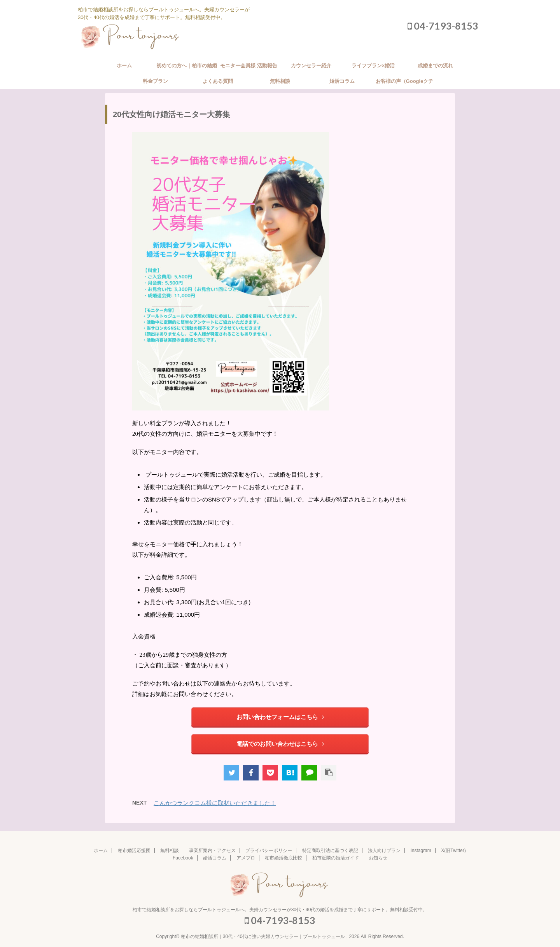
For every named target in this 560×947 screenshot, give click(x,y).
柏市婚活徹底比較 (283, 858)
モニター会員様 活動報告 (249, 66)
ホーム (124, 66)
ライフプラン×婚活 (373, 66)
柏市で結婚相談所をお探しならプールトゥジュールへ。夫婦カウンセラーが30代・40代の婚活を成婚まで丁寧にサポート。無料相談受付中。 (280, 910)
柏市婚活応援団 (134, 851)
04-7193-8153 (443, 26)
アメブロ (246, 858)
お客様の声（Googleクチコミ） (405, 84)
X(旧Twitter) (453, 851)
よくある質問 (218, 81)
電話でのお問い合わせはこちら (280, 744)
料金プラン (155, 81)
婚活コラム (342, 81)
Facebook (183, 858)
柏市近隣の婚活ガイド (336, 858)
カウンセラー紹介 (311, 66)
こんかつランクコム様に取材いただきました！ (215, 803)
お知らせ (378, 858)
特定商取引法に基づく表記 (330, 851)
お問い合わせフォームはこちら (280, 717)
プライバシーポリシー (269, 851)
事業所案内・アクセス (212, 851)
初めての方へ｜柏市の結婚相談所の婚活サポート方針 (187, 68)
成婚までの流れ (435, 66)
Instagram (421, 851)
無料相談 (280, 81)
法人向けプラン (384, 851)
